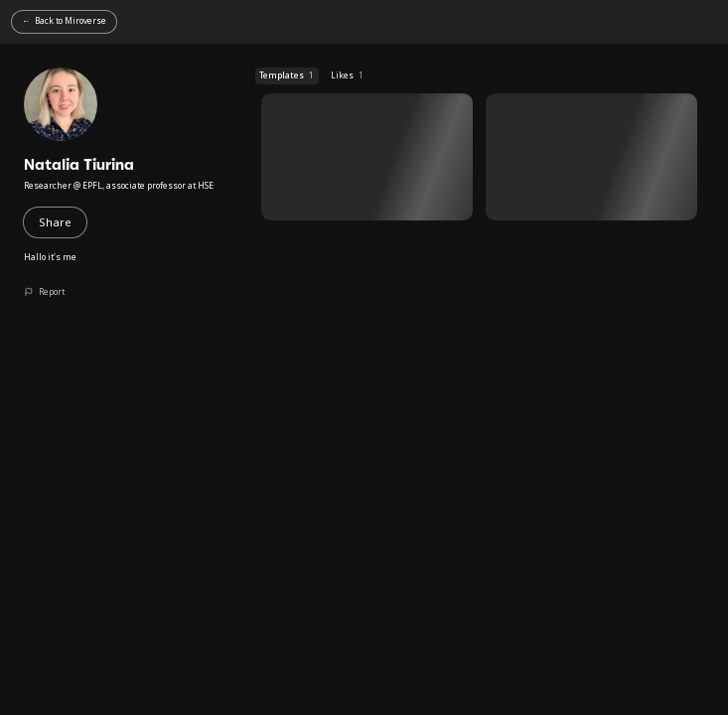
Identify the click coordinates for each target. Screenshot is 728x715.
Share (55, 222)
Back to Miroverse (71, 21)
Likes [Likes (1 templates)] (347, 75)
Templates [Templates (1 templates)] (287, 75)
